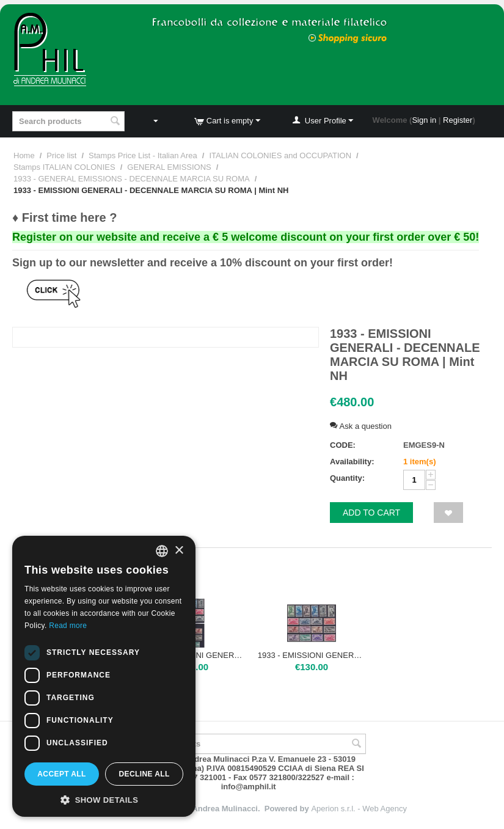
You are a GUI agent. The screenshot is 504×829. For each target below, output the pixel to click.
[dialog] (104, 676)
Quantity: (347, 478)
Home (24, 155)
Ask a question (361, 426)
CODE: (343, 445)
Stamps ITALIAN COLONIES (64, 167)
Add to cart (371, 513)
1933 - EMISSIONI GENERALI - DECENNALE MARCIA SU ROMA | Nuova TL (312, 655)
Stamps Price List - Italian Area (143, 155)
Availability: (352, 462)
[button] (104, 799)
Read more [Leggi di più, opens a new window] (68, 626)
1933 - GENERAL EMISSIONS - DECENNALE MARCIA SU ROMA (132, 179)
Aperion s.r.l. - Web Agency (359, 809)
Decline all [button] (144, 774)
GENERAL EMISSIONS (169, 167)
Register (458, 120)
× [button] (179, 551)
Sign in (424, 120)
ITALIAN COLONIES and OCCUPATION (280, 155)
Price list (61, 155)
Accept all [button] (62, 774)
